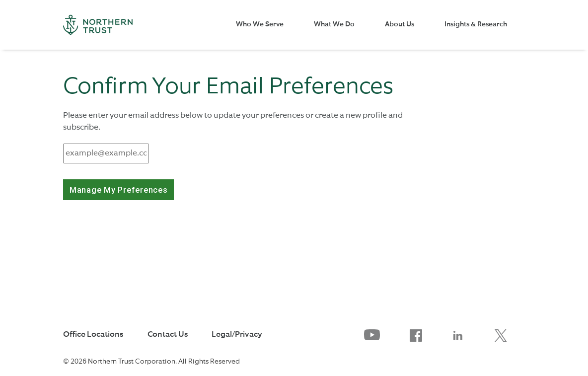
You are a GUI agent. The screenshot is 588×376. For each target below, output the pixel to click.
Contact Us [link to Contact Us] (168, 335)
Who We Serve (260, 24)
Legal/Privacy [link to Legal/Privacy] (237, 335)
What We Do (334, 24)
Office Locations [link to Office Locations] (93, 335)
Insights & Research (476, 24)
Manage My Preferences (119, 190)
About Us (400, 24)
